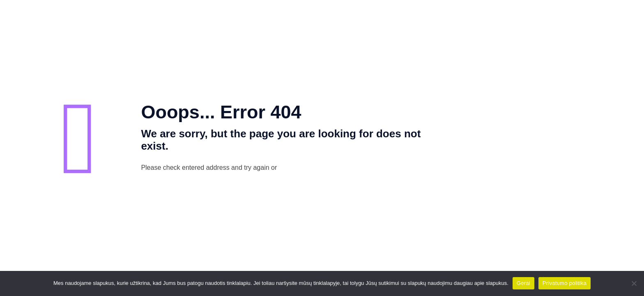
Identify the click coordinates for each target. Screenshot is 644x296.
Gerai (523, 283)
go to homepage (329, 168)
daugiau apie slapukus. (481, 283)
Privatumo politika (565, 283)
